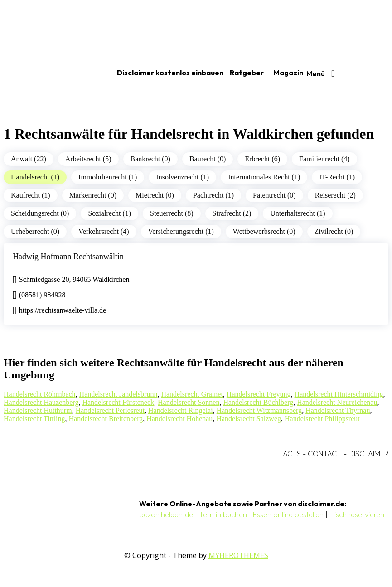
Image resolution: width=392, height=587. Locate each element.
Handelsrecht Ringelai (181, 410)
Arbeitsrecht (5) (88, 159)
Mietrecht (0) (155, 195)
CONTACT (325, 454)
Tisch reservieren (357, 514)
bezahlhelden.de (166, 514)
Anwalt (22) (29, 159)
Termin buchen (223, 514)
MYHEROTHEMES (238, 555)
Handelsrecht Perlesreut (110, 410)
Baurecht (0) (208, 159)
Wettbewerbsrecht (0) (264, 231)
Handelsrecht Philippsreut (322, 419)
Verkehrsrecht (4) (104, 231)
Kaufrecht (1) (31, 195)
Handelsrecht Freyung (259, 394)
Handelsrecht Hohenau (179, 419)
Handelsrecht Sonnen (189, 402)
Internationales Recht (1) (264, 177)
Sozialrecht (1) (109, 213)
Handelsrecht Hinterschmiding (339, 394)
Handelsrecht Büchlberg (258, 402)
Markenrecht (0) (93, 195)
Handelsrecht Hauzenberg (41, 402)
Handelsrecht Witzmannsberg (259, 410)
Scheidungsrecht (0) (40, 213)
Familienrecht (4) (324, 159)
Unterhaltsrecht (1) (298, 213)
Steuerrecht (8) (172, 213)
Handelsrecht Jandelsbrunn (119, 394)
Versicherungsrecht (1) (181, 231)
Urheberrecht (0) (35, 231)
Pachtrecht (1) (213, 195)
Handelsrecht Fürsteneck (118, 402)
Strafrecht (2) (232, 213)
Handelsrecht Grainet (192, 394)
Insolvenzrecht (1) (182, 177)
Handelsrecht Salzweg (249, 419)
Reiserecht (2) (335, 195)
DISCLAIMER (368, 454)
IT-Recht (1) (337, 177)
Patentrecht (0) (274, 195)
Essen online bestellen (288, 514)
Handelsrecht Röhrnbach (40, 394)
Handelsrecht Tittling (34, 419)
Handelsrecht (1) (35, 177)
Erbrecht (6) (262, 159)
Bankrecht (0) (150, 159)
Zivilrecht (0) (334, 231)
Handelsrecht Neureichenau (337, 402)
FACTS (290, 454)
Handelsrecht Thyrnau (338, 410)
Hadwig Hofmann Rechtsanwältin (68, 257)
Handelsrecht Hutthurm (38, 410)
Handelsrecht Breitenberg (106, 419)
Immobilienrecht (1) (108, 177)
